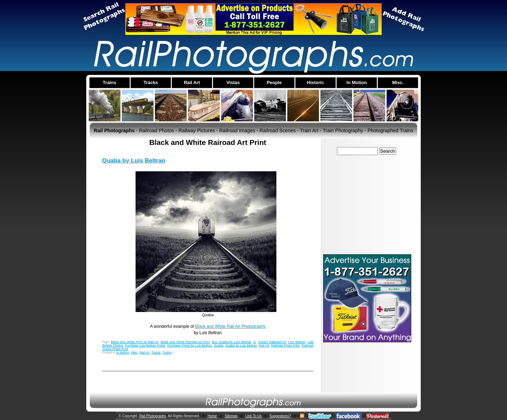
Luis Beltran (297, 342)
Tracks (156, 352)
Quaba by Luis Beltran (134, 161)
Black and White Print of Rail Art (135, 342)
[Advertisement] (367, 204)
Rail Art (264, 345)
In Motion (123, 352)
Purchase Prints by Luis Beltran (190, 345)
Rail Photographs (153, 416)
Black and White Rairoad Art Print (185, 342)
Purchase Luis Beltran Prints (145, 345)
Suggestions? (280, 416)
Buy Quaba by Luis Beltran (232, 342)
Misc (134, 352)
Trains (167, 352)
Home (212, 416)
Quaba (218, 345)
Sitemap (231, 416)
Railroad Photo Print (285, 345)
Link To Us (254, 416)
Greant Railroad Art (272, 342)
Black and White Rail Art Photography (230, 326)
